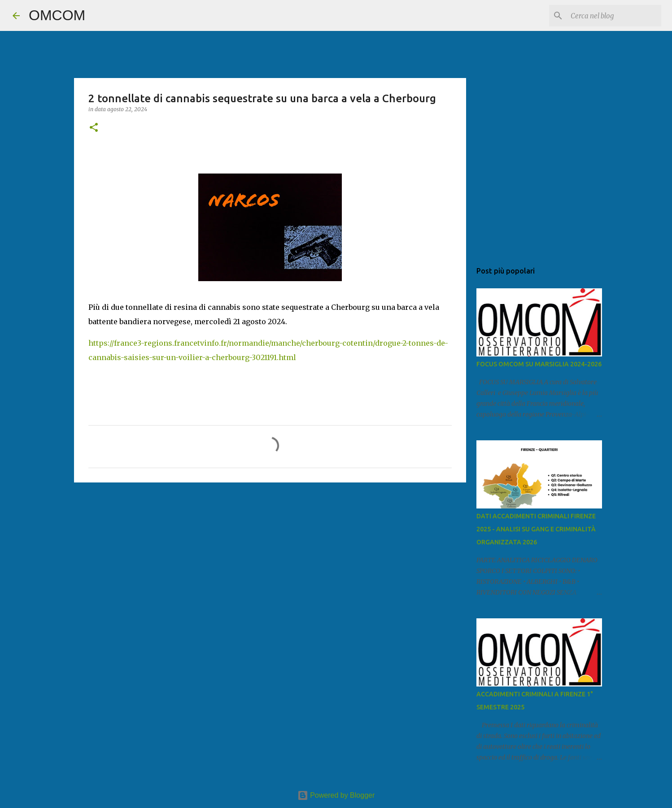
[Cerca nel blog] (614, 16)
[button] (94, 128)
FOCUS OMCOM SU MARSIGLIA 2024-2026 (539, 364)
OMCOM (57, 15)
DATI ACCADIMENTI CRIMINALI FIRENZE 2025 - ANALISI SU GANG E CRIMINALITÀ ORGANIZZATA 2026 (536, 529)
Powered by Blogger (336, 795)
